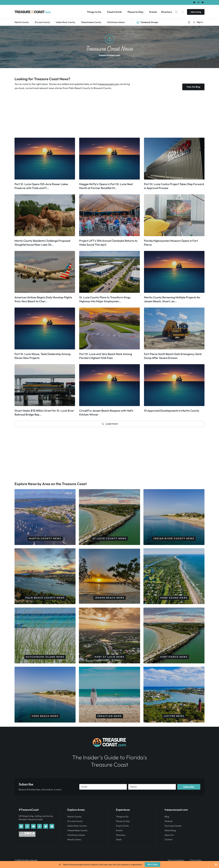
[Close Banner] (216, 865)
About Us (169, 837)
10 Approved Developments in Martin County (172, 411)
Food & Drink (122, 828)
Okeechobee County (77, 833)
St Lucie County (75, 824)
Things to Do (122, 819)
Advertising (170, 833)
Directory (121, 837)
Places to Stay (123, 824)
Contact (169, 842)
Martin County (74, 819)
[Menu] (176, 12)
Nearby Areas (74, 842)
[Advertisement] (98, 114)
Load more (110, 424)
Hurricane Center (173, 828)
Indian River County (77, 828)
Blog (167, 819)
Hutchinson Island (76, 837)
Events (119, 833)
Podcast (169, 824)
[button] (189, 22)
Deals (119, 842)
